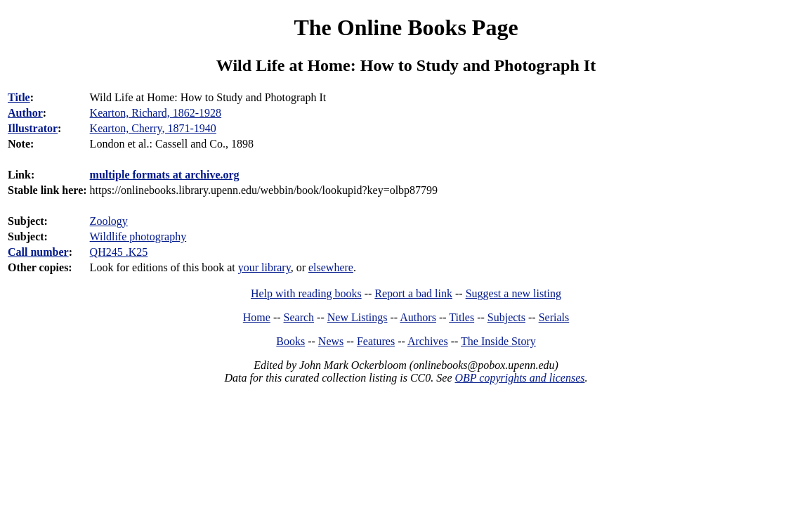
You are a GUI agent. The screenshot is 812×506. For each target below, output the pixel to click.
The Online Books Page (406, 27)
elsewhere (331, 267)
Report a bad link (413, 293)
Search (299, 317)
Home (257, 317)
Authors (418, 317)
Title (19, 97)
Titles (461, 317)
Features (376, 341)
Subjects (506, 317)
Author (25, 113)
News (331, 341)
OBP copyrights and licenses (519, 378)
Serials (554, 317)
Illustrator (33, 128)
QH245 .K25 (119, 252)
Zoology (109, 221)
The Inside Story (498, 341)
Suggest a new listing (513, 293)
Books (290, 341)
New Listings (358, 317)
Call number (38, 252)
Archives (428, 341)
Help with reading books (306, 293)
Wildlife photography (138, 236)
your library (264, 267)
